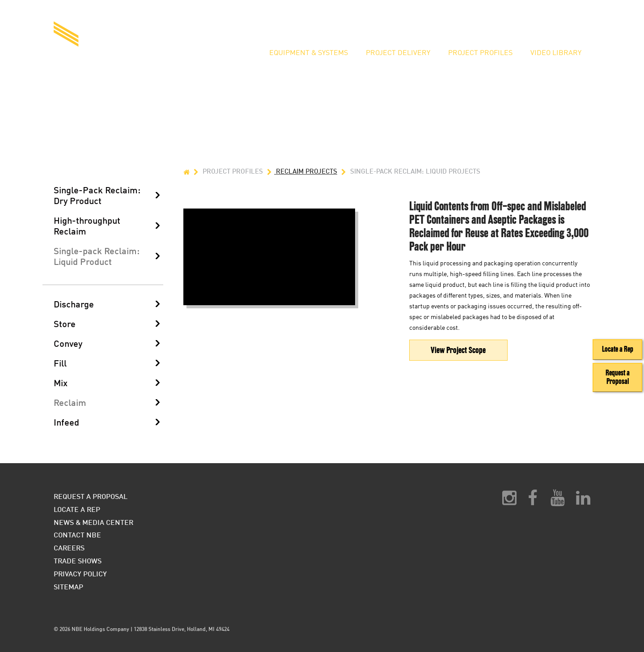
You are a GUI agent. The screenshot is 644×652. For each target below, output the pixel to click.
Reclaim (70, 402)
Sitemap (68, 586)
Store (65, 324)
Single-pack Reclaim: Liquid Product (97, 256)
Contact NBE (77, 535)
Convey (68, 343)
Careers (69, 548)
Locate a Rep (529, 25)
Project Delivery (398, 53)
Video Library (556, 53)
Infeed (66, 422)
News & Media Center (93, 522)
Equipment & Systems (309, 53)
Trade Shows (78, 560)
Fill (60, 363)
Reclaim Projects (301, 171)
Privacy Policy (80, 573)
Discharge (74, 304)
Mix (61, 383)
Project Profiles (480, 53)
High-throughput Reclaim (87, 226)
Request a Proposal (458, 25)
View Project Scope (458, 350)
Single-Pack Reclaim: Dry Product (97, 195)
